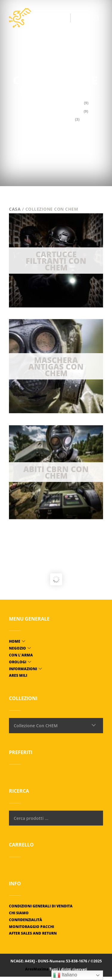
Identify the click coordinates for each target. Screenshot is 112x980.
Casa (15, 209)
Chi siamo (19, 913)
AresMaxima (37, 969)
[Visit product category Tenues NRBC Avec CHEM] (56, 472)
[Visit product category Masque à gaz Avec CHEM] (56, 366)
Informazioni (23, 669)
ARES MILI (18, 675)
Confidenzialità (26, 920)
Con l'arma (21, 655)
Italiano (65, 975)
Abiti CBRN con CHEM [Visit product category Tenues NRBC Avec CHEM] (56, 120)
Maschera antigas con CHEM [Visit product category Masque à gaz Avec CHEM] (56, 111)
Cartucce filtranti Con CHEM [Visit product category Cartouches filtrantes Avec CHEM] (56, 103)
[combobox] (56, 726)
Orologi (18, 662)
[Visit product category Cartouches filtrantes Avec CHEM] (56, 260)
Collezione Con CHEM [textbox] (36, 726)
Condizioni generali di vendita (41, 906)
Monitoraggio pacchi (32, 927)
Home (15, 641)
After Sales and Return (33, 933)
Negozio (17, 648)
